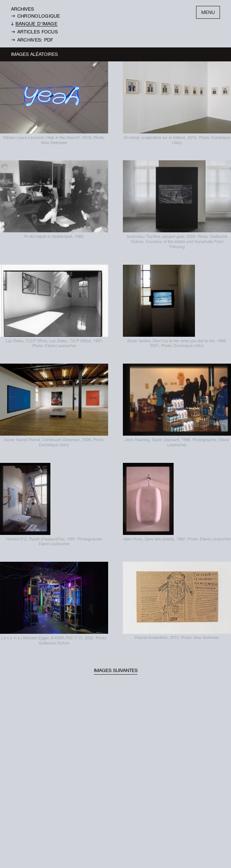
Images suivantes (116, 671)
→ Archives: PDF (32, 41)
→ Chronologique (36, 17)
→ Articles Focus (34, 33)
